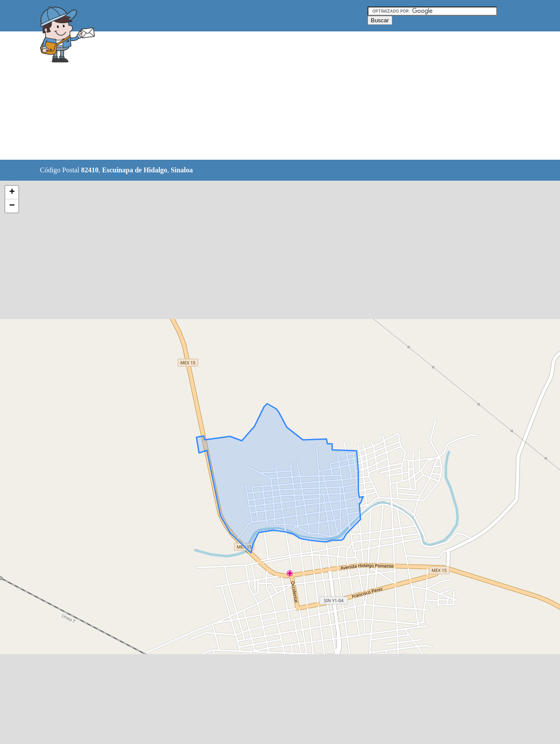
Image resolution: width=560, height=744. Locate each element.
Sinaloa (182, 170)
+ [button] (12, 192)
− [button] (12, 206)
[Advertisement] (258, 96)
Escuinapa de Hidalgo (135, 170)
